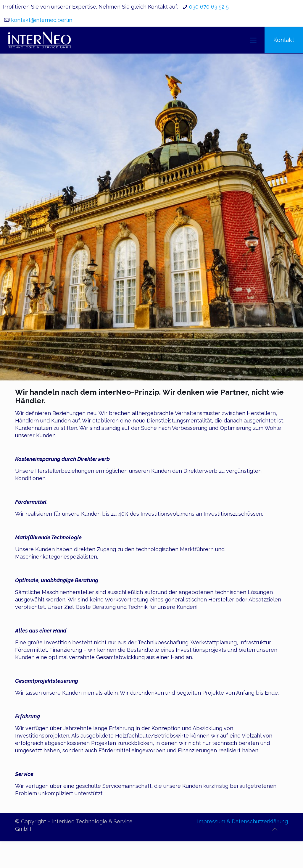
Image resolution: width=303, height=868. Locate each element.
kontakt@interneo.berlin (42, 20)
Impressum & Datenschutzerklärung (242, 821)
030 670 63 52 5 (209, 7)
